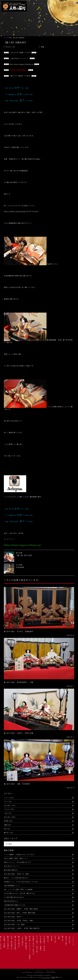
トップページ (73, 941)
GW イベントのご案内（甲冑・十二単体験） (19, 889)
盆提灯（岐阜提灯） (26, 943)
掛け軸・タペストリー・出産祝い (30, 948)
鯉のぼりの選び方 (8, 943)
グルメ (6, 801)
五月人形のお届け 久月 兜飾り (15, 924)
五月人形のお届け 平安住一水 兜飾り (17, 874)
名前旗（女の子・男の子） (33, 946)
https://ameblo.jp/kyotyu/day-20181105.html (21, 211)
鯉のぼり (7, 832)
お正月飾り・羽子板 (44, 943)
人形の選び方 (22, 941)
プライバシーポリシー (51, 971)
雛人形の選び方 (19, 942)
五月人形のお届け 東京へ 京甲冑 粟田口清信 (19, 913)
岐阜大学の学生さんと (11, 901)
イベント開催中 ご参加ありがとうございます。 (19, 854)
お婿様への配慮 (4, 942)
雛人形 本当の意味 (15, 943)
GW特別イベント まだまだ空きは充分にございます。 (21, 882)
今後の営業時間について (12, 885)
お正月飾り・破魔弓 (41, 943)
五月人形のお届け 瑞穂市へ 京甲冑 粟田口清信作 (21, 909)
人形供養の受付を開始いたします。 (15, 905)
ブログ (6, 809)
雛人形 (63, 938)
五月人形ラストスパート (12, 866)
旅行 (5, 829)
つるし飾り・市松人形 (37, 944)
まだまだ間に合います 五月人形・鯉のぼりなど (19, 893)
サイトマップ (39, 971)
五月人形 (7, 817)
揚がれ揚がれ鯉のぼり (11, 870)
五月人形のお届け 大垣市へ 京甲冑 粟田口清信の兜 (22, 928)
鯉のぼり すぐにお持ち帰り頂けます (16, 878)
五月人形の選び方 (12, 943)
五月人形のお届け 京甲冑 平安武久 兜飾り (19, 920)
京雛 (5, 825)
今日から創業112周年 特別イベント (16, 858)
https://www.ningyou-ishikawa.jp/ (21, 64)
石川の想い (70, 940)
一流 (5, 813)
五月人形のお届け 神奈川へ (13, 917)
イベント (7, 798)
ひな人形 (7, 805)
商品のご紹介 (66, 941)
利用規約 (53, 977)
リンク (27, 971)
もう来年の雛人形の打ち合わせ (14, 897)
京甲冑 (6, 821)
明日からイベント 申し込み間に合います (17, 862)
